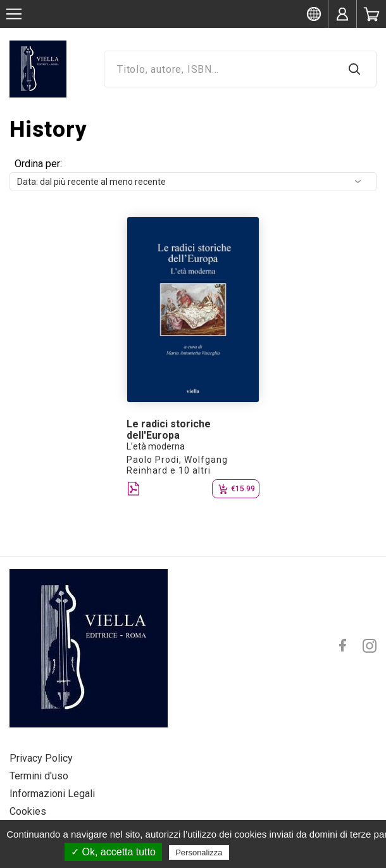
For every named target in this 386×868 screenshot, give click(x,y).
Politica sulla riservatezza (285, 852)
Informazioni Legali (52, 794)
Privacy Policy (41, 758)
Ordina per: (38, 164)
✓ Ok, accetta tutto (113, 852)
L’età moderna (156, 446)
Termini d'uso (39, 776)
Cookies (28, 811)
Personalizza (199, 852)
